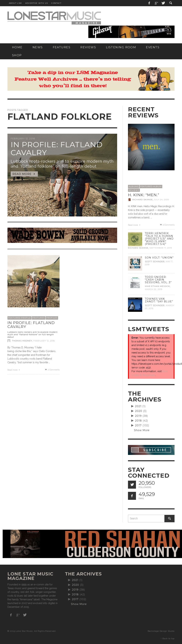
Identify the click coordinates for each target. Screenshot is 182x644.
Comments (52, 370)
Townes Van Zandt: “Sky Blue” (159, 300)
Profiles (52, 318)
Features (39, 318)
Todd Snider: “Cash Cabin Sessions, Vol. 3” (158, 280)
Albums (134, 186)
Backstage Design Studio (161, 631)
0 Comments (167, 225)
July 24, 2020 (161, 200)
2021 (138, 406)
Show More (142, 430)
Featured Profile (19, 318)
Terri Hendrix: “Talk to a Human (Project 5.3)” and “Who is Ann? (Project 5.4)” (159, 239)
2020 (139, 411)
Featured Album (151, 186)
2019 (138, 416)
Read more (14, 370)
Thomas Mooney (22, 341)
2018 (138, 421)
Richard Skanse (143, 200)
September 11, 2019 (161, 248)
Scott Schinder (155, 262)
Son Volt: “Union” (159, 258)
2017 (138, 425)
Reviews (134, 190)
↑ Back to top (168, 638)
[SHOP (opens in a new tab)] (17, 55)
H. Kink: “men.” (144, 195)
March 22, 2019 (154, 289)
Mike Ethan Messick (157, 286)
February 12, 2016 (44, 341)
